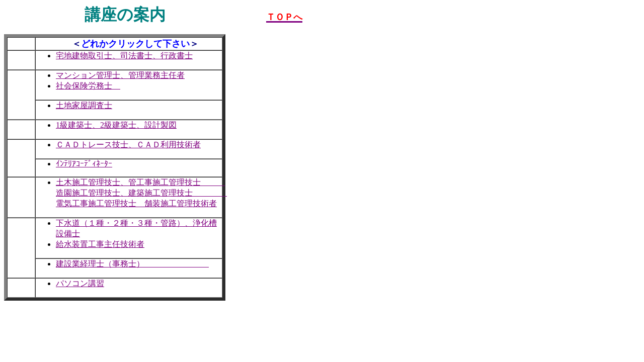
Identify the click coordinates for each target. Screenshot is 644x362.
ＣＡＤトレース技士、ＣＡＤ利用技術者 (128, 145)
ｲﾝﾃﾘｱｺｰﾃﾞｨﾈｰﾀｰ (84, 164)
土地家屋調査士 (84, 105)
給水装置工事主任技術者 (100, 244)
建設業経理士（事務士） (132, 264)
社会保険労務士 (88, 86)
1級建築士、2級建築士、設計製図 (116, 125)
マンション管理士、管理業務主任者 (120, 75)
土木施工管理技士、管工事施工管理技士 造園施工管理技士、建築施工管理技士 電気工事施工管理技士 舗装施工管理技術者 (141, 193)
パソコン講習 (80, 283)
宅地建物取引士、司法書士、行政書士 (124, 56)
